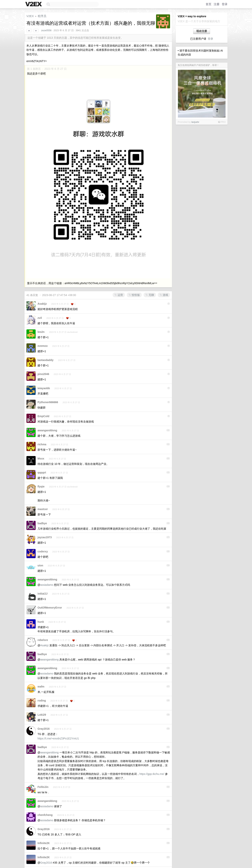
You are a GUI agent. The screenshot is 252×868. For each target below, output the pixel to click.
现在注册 (202, 31)
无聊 (150, 295)
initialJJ (43, 594)
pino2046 (43, 374)
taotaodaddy (45, 360)
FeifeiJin (43, 787)
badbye (42, 523)
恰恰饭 (134, 295)
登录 (225, 4)
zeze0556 (46, 30)
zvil (40, 318)
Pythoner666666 (48, 402)
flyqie (41, 487)
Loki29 (42, 715)
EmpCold (43, 416)
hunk (41, 622)
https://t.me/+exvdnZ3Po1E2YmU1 (58, 738)
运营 (119, 295)
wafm (41, 687)
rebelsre (43, 640)
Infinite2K (44, 843)
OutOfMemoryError (50, 608)
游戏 (164, 295)
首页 (209, 4)
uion (40, 565)
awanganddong (47, 430)
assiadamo (47, 585)
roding (42, 701)
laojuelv (195, 122)
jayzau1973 (45, 537)
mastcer (43, 509)
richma (42, 444)
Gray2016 (44, 729)
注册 (217, 4)
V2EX (30, 16)
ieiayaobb (44, 388)
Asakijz (42, 304)
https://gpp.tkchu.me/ (152, 774)
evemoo (43, 346)
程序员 (42, 16)
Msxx (41, 459)
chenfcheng (45, 815)
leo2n (41, 332)
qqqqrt (42, 473)
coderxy (43, 551)
